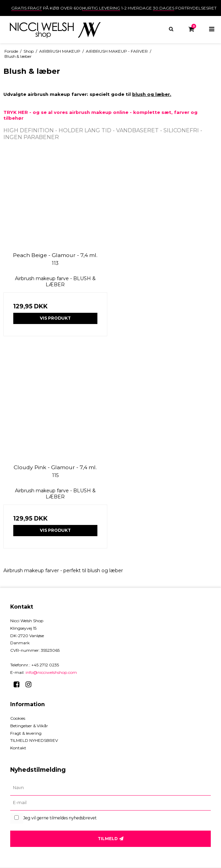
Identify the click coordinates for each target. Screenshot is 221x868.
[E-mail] (110, 803)
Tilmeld (108, 839)
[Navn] (110, 788)
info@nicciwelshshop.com (51, 672)
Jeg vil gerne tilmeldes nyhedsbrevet (60, 818)
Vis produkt (55, 318)
